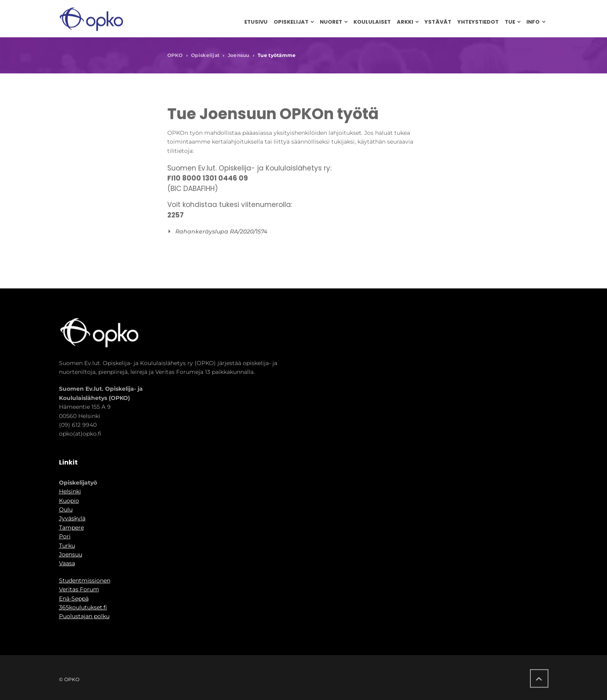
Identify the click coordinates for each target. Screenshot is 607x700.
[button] (301, 231)
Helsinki (70, 491)
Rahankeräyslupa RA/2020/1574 (221, 231)
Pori (65, 536)
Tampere (71, 528)
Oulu (66, 509)
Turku (67, 546)
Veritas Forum (79, 589)
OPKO (175, 55)
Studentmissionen (85, 580)
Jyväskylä (72, 518)
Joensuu (239, 55)
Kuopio (69, 501)
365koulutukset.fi (83, 607)
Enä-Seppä (74, 599)
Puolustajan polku (84, 616)
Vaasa (67, 563)
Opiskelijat (205, 55)
